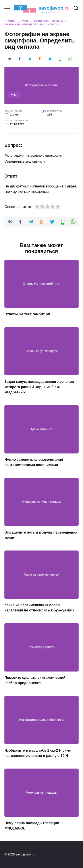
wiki (14, 95)
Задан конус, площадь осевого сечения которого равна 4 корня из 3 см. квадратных (39, 387)
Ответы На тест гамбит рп (27, 314)
